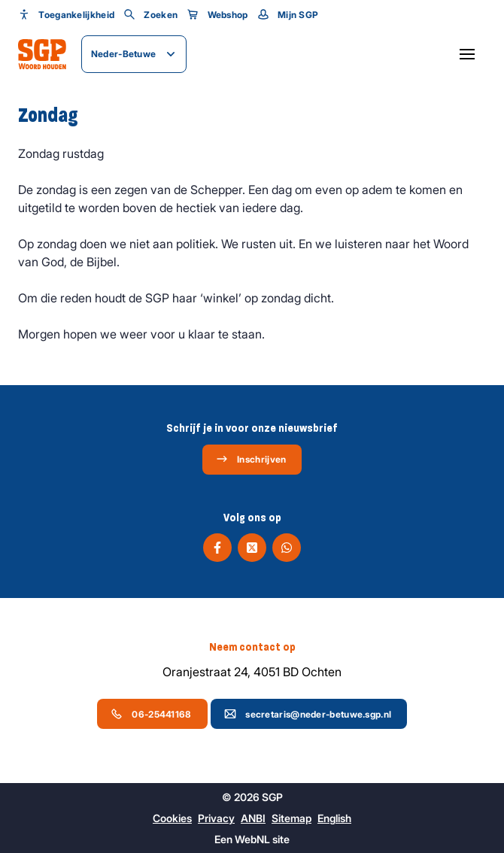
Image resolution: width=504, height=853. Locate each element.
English (334, 818)
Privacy (216, 818)
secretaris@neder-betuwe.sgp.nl (308, 714)
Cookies (172, 818)
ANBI (253, 818)
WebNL (252, 839)
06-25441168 (151, 714)
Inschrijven (251, 459)
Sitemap (291, 818)
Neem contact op (252, 647)
